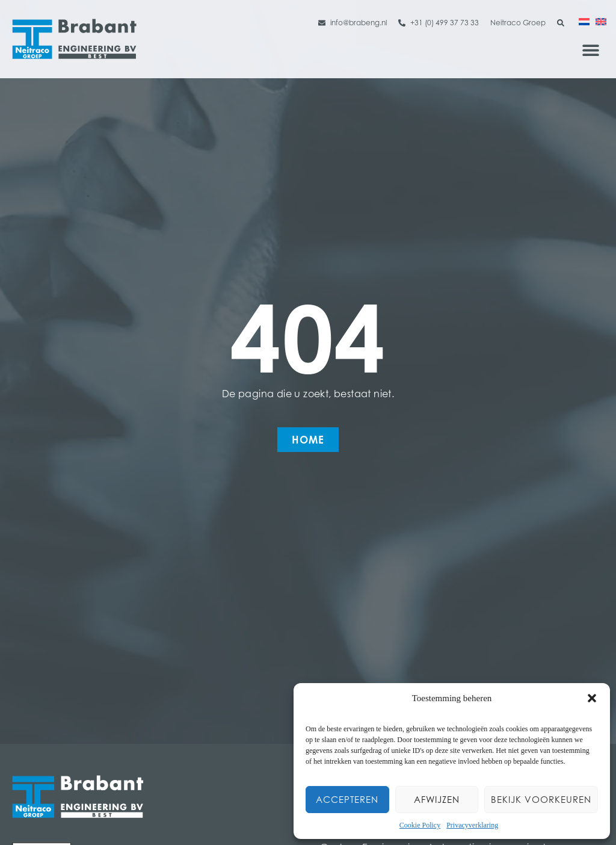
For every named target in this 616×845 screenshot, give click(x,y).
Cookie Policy (420, 825)
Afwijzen (437, 800)
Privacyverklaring (472, 825)
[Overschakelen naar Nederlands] (584, 21)
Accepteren (347, 800)
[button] (592, 698)
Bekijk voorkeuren (541, 800)
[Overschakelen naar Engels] (601, 21)
